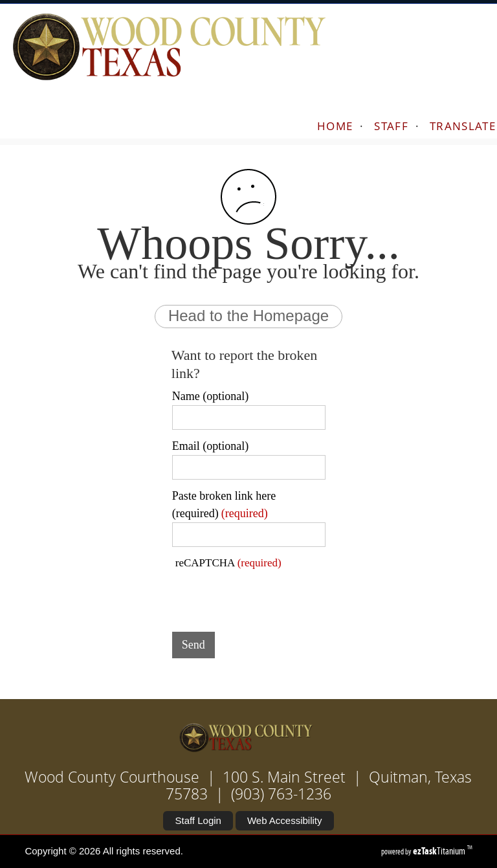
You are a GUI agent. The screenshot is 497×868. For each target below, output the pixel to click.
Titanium (440, 851)
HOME (335, 126)
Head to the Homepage (248, 316)
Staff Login (198, 820)
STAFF (391, 126)
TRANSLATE (463, 126)
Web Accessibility (285, 820)
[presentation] (271, 597)
